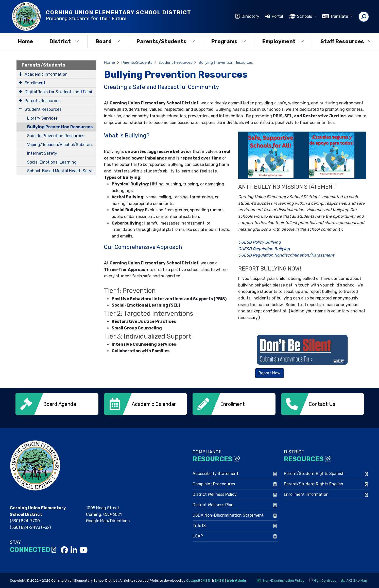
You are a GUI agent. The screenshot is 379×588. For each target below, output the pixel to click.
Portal (277, 16)
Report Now (270, 373)
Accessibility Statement (216, 473)
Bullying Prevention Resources (60, 127)
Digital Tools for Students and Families (60, 92)
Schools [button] (305, 16)
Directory (250, 16)
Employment (283, 41)
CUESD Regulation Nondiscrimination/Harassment (286, 255)
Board (108, 41)
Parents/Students (166, 41)
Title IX (199, 525)
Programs (229, 41)
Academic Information (46, 74)
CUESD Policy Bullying (260, 242)
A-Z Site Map (354, 581)
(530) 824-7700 (25, 520)
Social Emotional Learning (52, 162)
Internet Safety (42, 153)
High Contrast (325, 580)
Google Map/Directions (108, 520)
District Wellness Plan (213, 504)
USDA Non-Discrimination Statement (228, 515)
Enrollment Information (306, 494)
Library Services (42, 118)
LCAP (198, 536)
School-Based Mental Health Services (62, 171)
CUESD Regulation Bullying (264, 249)
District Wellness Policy (215, 494)
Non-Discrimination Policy (281, 581)
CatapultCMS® (198, 580)
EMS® (220, 580)
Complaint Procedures (214, 483)
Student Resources (43, 109)
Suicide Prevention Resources (56, 136)
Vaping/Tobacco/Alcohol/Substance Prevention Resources (62, 145)
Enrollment (35, 83)
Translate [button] (340, 16)
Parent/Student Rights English (314, 483)
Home (25, 41)
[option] (57, 404)
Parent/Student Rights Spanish (314, 473)
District (64, 41)
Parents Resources (42, 101)
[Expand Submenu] (20, 74)
